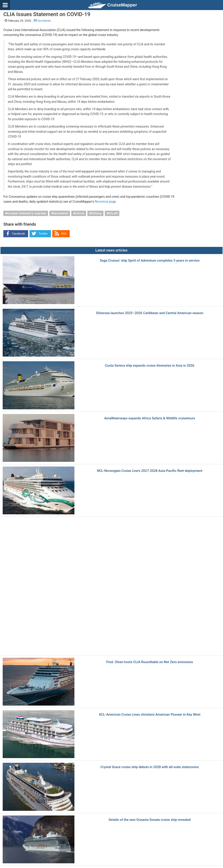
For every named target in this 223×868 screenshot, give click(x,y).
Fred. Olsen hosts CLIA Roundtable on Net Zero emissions (150, 662)
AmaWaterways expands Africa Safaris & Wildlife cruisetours (150, 418)
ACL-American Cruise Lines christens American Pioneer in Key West (150, 715)
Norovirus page (105, 202)
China (97, 213)
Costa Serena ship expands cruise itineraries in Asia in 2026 (149, 366)
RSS (64, 234)
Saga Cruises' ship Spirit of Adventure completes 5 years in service (149, 261)
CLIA (113, 213)
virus (80, 213)
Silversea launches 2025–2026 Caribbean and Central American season (150, 313)
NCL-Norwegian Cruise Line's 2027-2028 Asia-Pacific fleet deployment (150, 471)
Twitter (43, 234)
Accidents (42, 21)
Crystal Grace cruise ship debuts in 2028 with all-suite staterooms (149, 767)
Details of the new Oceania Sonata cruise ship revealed (150, 820)
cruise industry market (27, 213)
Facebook (19, 234)
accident (61, 213)
